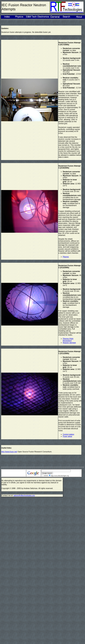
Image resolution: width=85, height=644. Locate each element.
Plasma (66, 257)
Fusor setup (67, 436)
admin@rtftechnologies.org (24, 495)
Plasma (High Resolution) (68, 340)
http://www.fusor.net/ (9, 452)
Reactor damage (69, 343)
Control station (68, 434)
